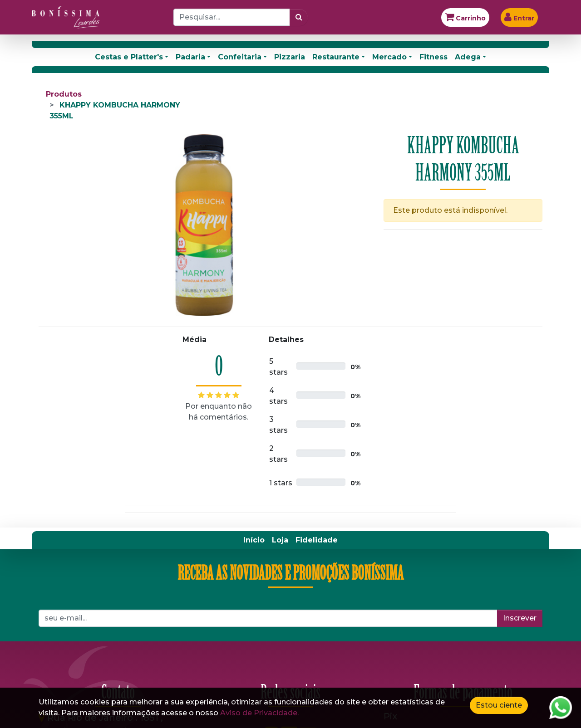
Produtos (64, 94)
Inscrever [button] (520, 618)
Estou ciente (499, 705)
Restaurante (336, 57)
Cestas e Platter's (129, 57)
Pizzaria (290, 57)
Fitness (433, 57)
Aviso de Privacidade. (259, 713)
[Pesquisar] (299, 17)
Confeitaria (240, 57)
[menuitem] (254, 540)
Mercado (389, 57)
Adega (468, 57)
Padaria (190, 57)
